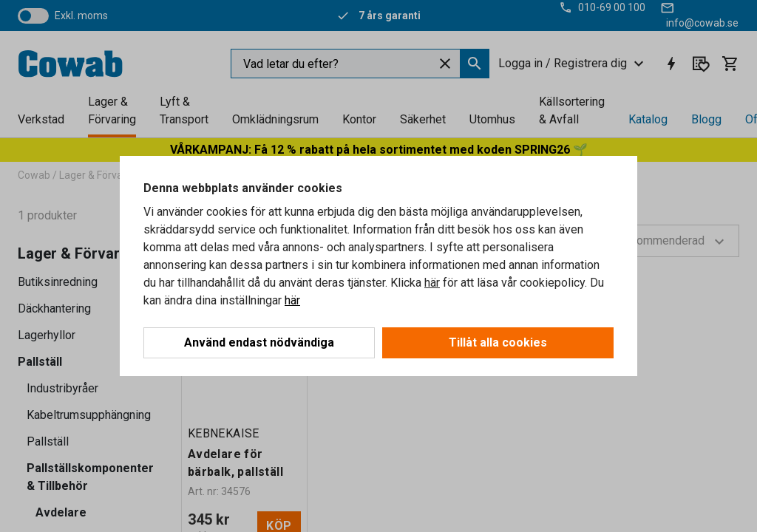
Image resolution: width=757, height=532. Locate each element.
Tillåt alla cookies (498, 342)
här (432, 283)
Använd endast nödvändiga (259, 342)
